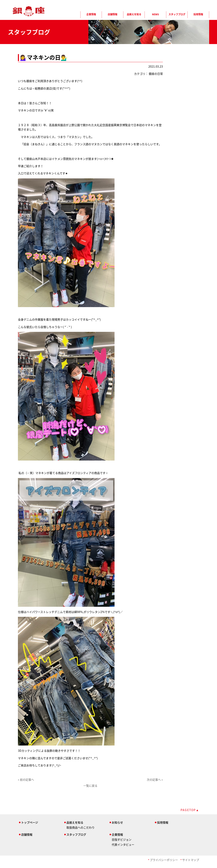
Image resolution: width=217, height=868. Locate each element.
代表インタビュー (123, 844)
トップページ (30, 822)
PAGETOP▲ (190, 810)
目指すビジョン (122, 839)
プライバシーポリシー (164, 860)
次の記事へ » (155, 780)
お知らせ (117, 822)
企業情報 (91, 14)
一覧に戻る (90, 786)
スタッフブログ (177, 14)
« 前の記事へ (26, 780)
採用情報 (198, 14)
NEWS (155, 14)
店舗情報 (113, 14)
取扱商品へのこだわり (81, 827)
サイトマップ (191, 860)
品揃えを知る (134, 14)
